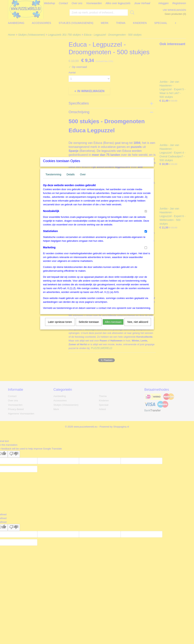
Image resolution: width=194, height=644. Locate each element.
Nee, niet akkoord (138, 327)
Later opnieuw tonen (60, 327)
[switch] (146, 216)
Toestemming (53, 179)
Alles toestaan (113, 327)
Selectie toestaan (89, 327)
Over (83, 179)
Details (71, 179)
